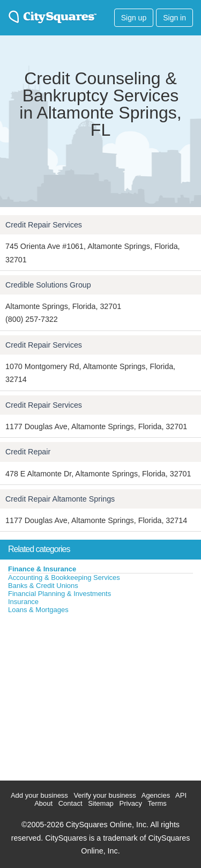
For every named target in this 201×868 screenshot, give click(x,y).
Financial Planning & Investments (59, 594)
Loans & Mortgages (38, 610)
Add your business (39, 795)
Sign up (134, 18)
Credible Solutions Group (48, 285)
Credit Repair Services (44, 225)
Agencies (156, 795)
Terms (157, 803)
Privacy (131, 803)
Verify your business (105, 795)
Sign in (174, 18)
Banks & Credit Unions (43, 586)
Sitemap (101, 803)
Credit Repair (28, 452)
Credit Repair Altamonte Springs (60, 499)
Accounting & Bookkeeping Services (64, 578)
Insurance (23, 602)
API (181, 795)
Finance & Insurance (42, 569)
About (43, 803)
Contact (70, 803)
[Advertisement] (80, 695)
